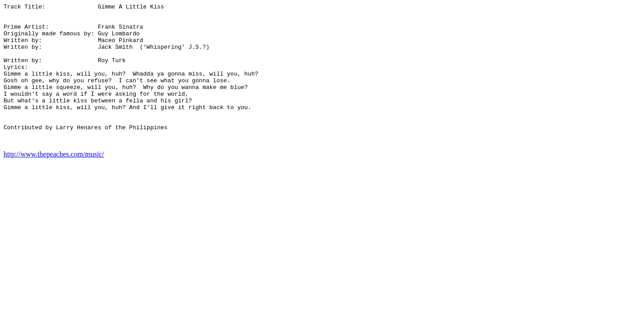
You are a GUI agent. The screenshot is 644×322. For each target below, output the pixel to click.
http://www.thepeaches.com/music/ (54, 182)
